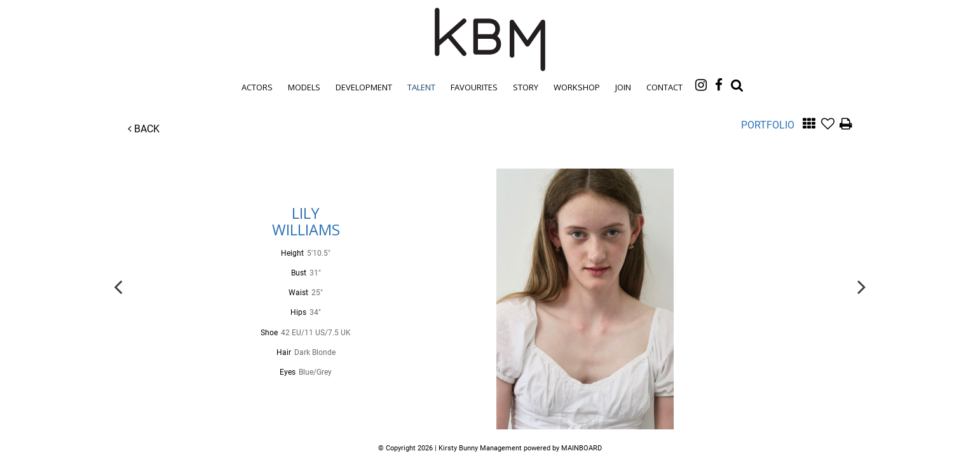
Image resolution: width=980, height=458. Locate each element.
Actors (257, 87)
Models (304, 87)
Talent (421, 87)
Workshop (577, 87)
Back (144, 129)
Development (364, 87)
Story (526, 87)
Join (623, 87)
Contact (664, 87)
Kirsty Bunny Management (490, 39)
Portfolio (768, 125)
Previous (118, 286)
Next (862, 286)
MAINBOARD (582, 448)
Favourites (474, 87)
